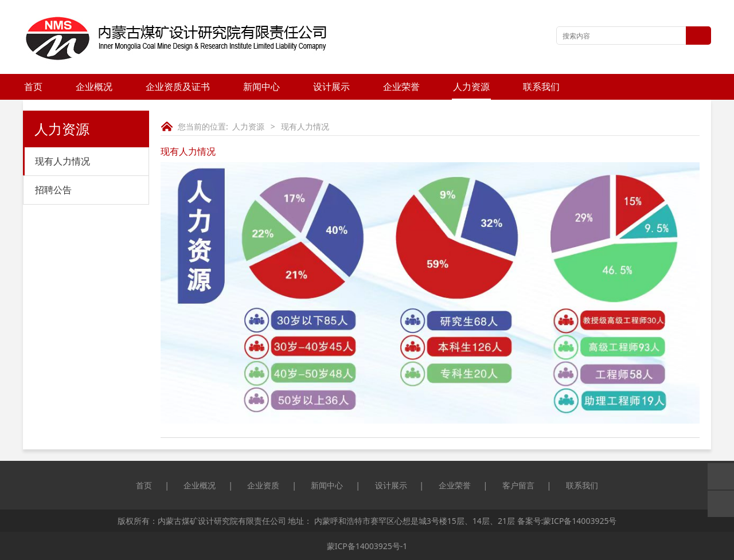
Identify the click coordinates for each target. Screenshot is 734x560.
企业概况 (94, 87)
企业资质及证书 (178, 87)
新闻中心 (261, 87)
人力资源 (471, 87)
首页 (33, 87)
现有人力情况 (63, 161)
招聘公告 (53, 190)
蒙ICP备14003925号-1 (367, 546)
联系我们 (541, 87)
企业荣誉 (401, 87)
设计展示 (331, 87)
